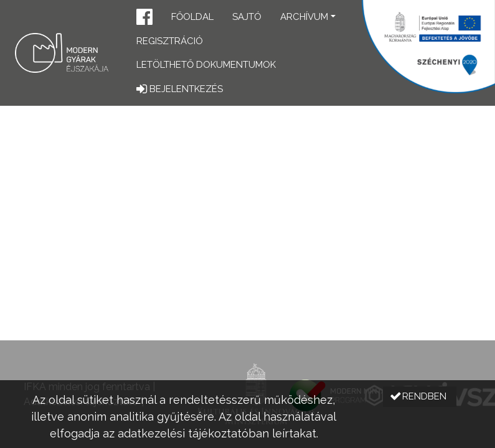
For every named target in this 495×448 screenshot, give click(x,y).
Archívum (304, 17)
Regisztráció (170, 41)
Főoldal (192, 17)
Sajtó (247, 17)
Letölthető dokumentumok (206, 65)
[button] (144, 18)
